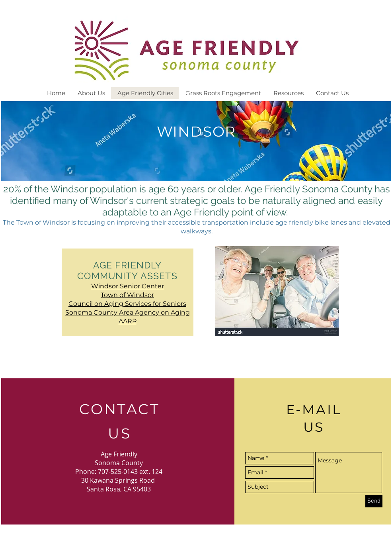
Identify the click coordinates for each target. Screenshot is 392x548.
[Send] (374, 501)
